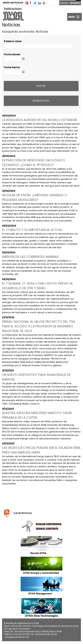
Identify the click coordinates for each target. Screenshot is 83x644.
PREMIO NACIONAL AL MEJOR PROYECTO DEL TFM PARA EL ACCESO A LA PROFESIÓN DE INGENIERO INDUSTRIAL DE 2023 (38, 326)
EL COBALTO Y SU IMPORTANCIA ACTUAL (32, 230)
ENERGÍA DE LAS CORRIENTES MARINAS (30, 257)
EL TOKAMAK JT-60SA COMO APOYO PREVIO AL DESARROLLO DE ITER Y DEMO (38, 286)
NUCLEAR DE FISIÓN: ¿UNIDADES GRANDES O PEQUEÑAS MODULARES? (35, 197)
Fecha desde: (12, 54)
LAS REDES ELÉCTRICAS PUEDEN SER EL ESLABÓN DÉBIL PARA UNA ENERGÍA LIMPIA (41, 450)
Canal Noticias (23, 513)
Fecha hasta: (12, 67)
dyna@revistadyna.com (17, 637)
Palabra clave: (13, 41)
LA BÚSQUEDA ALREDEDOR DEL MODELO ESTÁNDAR (40, 120)
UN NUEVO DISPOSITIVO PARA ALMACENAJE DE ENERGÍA (36, 377)
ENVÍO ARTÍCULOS (13, 3)
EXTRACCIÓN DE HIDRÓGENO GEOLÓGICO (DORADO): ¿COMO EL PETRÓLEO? (34, 163)
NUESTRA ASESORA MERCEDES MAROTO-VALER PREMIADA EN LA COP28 (37, 415)
